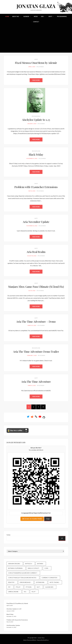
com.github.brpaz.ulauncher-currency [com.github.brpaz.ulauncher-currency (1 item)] (23, 573)
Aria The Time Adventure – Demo (36, 322)
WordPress (46, 640)
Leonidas (41, 67)
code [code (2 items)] (46, 568)
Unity (50, 16)
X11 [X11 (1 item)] (25, 592)
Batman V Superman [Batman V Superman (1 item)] (15, 568)
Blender (26, 16)
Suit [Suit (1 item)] (38, 587)
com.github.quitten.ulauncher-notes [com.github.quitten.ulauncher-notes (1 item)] (22, 578)
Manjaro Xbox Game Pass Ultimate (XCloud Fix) (36, 287)
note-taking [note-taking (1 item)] (54, 582)
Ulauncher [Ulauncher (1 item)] (49, 587)
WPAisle (34, 640)
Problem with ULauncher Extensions (36, 187)
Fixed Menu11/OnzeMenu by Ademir (36, 63)
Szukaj (8, 535)
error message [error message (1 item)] (25, 582)
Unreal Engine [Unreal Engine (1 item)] (13, 592)
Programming (62, 16)
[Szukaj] (62, 538)
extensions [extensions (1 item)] (40, 582)
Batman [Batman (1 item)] (40, 564)
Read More (36, 80)
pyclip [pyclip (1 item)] (18, 587)
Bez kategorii (36, 151)
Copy (48, 519)
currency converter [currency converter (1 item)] (49, 578)
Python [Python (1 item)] (28, 587)
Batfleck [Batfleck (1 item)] (28, 564)
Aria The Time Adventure (36, 382)
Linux (36, 59)
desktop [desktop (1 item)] (11, 582)
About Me (15, 16)
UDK (42, 16)
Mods (36, 16)
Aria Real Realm (36, 252)
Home (7, 16)
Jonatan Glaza (36, 6)
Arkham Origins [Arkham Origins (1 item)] (14, 564)
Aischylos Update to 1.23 (36, 120)
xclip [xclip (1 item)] (33, 592)
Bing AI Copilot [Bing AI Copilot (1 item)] (33, 568)
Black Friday (36, 154)
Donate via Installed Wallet (32, 519)
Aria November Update (36, 222)
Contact (36, 22)
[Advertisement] (36, 38)
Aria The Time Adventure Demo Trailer (36, 352)
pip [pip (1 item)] (9, 587)
